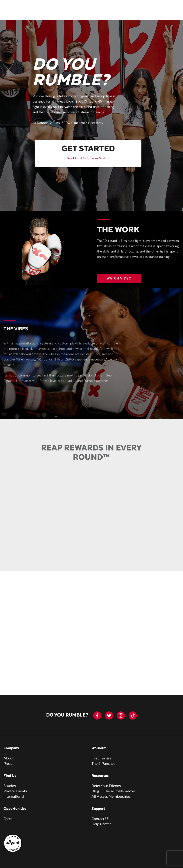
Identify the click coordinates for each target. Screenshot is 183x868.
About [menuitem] (9, 756)
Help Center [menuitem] (101, 822)
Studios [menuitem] (10, 784)
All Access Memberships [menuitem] (111, 794)
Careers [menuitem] (9, 817)
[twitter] (109, 713)
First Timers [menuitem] (101, 756)
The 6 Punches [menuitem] (103, 761)
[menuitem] (13, 849)
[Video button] (119, 280)
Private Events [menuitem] (15, 789)
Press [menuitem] (8, 761)
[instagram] (121, 713)
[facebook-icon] (97, 713)
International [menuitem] (14, 794)
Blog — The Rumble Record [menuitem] (114, 789)
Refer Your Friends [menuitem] (106, 784)
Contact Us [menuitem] (100, 817)
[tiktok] (133, 713)
